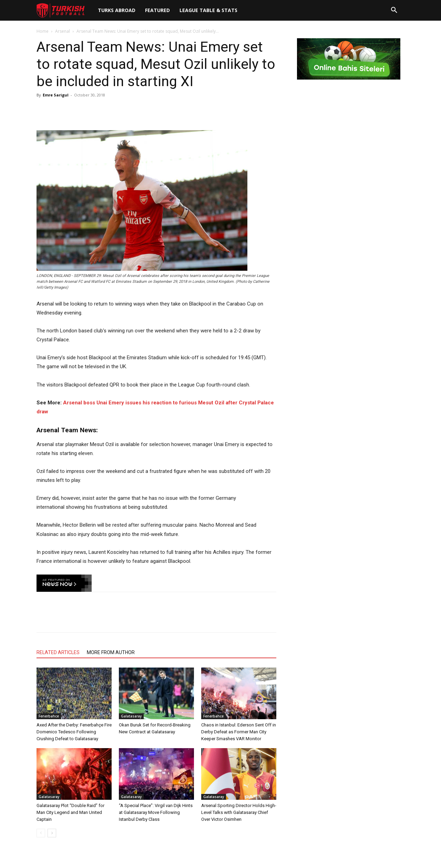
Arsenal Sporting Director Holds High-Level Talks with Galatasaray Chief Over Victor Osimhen (239, 812)
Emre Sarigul (56, 95)
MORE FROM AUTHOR (111, 652)
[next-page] (52, 833)
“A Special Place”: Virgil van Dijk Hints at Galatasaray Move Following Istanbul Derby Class (156, 812)
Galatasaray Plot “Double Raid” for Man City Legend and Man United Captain (70, 812)
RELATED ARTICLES (58, 652)
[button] (394, 10)
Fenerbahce (49, 716)
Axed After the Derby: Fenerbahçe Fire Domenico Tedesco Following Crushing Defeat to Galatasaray (74, 732)
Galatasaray (131, 716)
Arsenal (63, 31)
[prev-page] (41, 833)
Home (43, 31)
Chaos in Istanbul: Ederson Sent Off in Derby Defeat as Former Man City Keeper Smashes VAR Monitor (239, 732)
